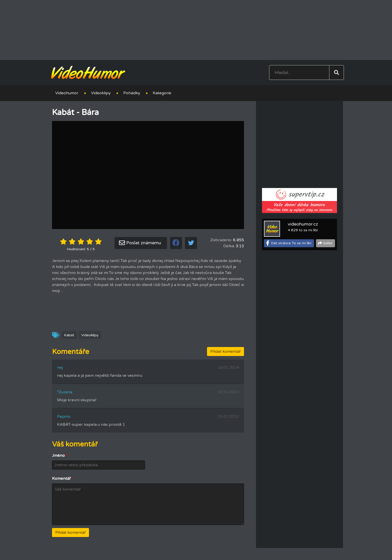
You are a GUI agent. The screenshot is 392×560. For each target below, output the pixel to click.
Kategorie (162, 93)
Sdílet (328, 243)
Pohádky (132, 93)
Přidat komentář (225, 351)
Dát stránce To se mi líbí (291, 243)
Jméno (59, 455)
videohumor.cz (303, 224)
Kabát (69, 335)
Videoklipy (101, 93)
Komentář (62, 478)
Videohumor (67, 93)
